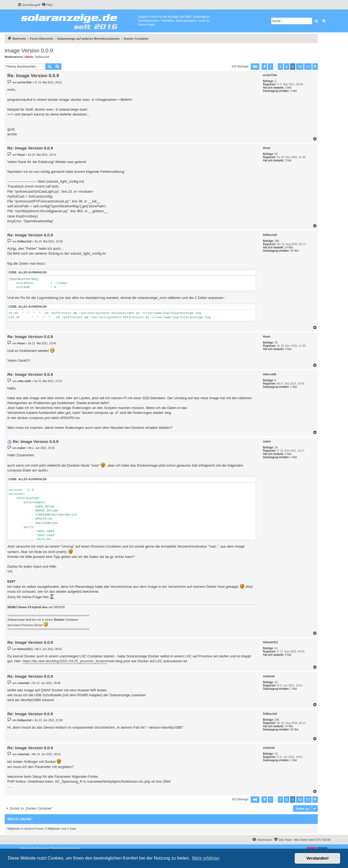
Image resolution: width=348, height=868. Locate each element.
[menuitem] (47, 5)
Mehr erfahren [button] (206, 858)
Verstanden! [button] (318, 858)
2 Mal (288, 88)
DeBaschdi (42, 57)
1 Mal (294, 387)
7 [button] (280, 67)
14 (276, 447)
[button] (255, 67)
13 (276, 682)
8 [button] (286, 67)
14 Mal (289, 247)
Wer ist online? (20, 819)
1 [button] (270, 67)
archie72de (270, 75)
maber (267, 441)
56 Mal (294, 251)
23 (276, 154)
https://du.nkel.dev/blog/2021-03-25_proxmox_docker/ (65, 661)
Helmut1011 (271, 642)
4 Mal (288, 655)
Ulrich (29, 57)
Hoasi (267, 148)
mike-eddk (270, 374)
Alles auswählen (32, 272)
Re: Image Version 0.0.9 (33, 76)
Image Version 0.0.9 (29, 51)
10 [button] (300, 67)
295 (277, 241)
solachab (269, 676)
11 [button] (308, 67)
